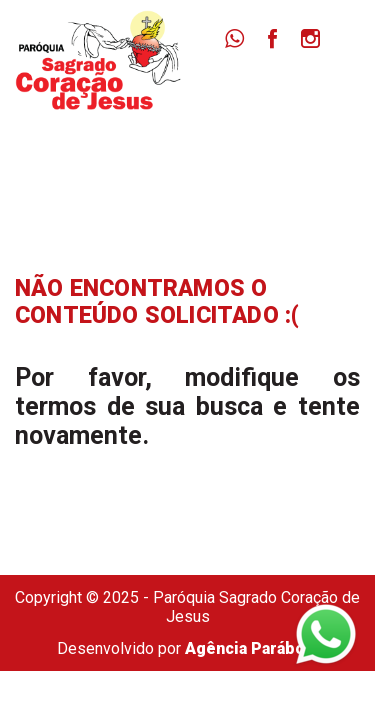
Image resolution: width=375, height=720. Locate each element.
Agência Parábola (251, 648)
